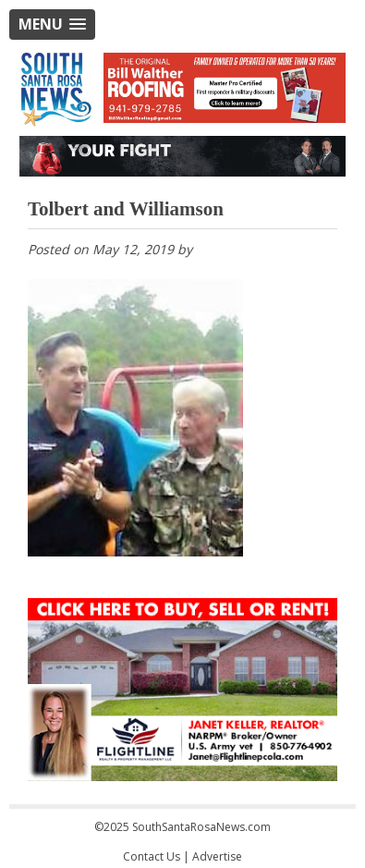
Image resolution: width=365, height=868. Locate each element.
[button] (52, 24)
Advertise (217, 856)
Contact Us (152, 856)
